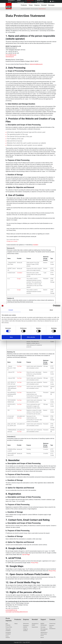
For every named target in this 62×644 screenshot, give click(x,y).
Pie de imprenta (35, 9)
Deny (11, 337)
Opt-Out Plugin (26, 555)
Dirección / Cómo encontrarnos (52, 627)
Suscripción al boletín (35, 624)
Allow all (51, 337)
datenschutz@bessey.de (36, 64)
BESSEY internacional (44, 624)
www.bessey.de (10, 57)
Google (19, 279)
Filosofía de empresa (26, 626)
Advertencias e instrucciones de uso (44, 634)
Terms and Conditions (8, 630)
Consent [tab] (11, 310)
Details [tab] (31, 310)
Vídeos (16, 624)
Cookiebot (35, 245)
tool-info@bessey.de (11, 55)
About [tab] (51, 310)
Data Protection (42, 9)
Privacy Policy (35, 563)
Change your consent (12, 241)
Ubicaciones (26, 624)
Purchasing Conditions (8, 633)
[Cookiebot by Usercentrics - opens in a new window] (54, 306)
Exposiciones (35, 627)
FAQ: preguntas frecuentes (44, 630)
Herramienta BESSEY (26, 9)
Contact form (52, 624)
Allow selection (31, 337)
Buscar (42, 637)
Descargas (43, 627)
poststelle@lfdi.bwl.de (11, 610)
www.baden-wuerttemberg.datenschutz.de (17, 612)
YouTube (19, 366)
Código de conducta (25, 630)
